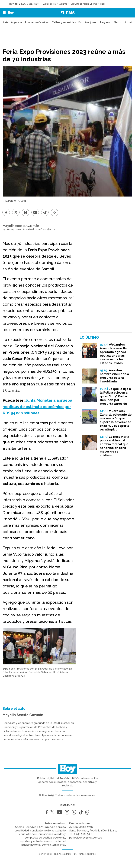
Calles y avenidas (64, 22)
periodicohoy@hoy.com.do (86, 838)
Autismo (63, 4)
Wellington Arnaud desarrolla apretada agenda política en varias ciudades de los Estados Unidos (113, 354)
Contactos (46, 854)
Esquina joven (88, 22)
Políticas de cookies (84, 854)
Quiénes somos (62, 854)
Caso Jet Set (33, 4)
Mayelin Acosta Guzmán (21, 226)
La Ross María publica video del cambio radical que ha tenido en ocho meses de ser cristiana (115, 446)
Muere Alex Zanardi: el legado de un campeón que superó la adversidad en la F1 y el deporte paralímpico (116, 420)
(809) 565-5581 (83, 834)
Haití (103, 4)
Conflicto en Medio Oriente (84, 4)
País (5, 22)
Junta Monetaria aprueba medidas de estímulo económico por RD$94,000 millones (37, 407)
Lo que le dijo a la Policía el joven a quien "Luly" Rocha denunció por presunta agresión (115, 396)
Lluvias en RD (49, 4)
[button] (3, 13)
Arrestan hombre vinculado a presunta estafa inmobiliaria (114, 376)
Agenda (16, 22)
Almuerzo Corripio (37, 22)
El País (67, 13)
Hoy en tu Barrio (111, 22)
